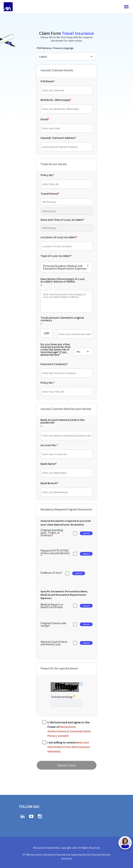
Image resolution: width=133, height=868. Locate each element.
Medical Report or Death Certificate (52, 606)
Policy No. (47, 383)
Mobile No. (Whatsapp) (55, 100)
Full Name (47, 81)
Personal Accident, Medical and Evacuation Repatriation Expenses (65, 267)
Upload (86, 533)
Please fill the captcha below (59, 668)
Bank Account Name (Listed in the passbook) (63, 421)
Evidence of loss (51, 573)
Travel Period (49, 194)
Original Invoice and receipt (53, 624)
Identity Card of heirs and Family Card (54, 643)
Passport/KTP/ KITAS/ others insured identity (55, 552)
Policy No (47, 175)
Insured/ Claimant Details (57, 70)
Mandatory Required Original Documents (66, 509)
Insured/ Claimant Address (58, 138)
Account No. (49, 445)
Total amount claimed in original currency (62, 319)
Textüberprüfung (63, 696)
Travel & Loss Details (54, 164)
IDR (46, 333)
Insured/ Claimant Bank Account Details (66, 409)
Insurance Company (54, 364)
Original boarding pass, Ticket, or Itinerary (52, 533)
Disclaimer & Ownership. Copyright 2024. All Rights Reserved (66, 848)
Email (44, 119)
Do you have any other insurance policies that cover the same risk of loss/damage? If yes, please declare (56, 350)
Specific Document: (64, 595)
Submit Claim (67, 765)
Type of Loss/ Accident (55, 256)
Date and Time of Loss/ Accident (62, 220)
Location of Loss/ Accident (58, 237)
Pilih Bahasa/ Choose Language (55, 48)
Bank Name (48, 464)
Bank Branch (49, 483)
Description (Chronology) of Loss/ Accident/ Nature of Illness (63, 280)
